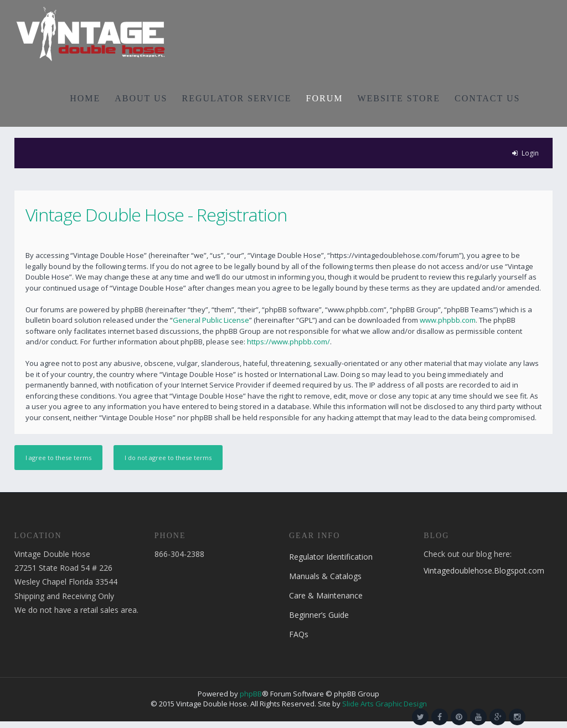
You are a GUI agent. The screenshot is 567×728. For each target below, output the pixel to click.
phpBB (251, 694)
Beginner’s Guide (319, 615)
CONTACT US (487, 98)
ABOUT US (141, 98)
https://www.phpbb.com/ (288, 342)
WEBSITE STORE (399, 98)
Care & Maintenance (326, 595)
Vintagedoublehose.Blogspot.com (484, 570)
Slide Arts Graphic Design (385, 704)
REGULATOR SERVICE (236, 98)
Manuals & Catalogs (325, 576)
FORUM (325, 98)
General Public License (211, 320)
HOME (85, 98)
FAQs (299, 634)
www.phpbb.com (448, 320)
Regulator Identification (331, 557)
